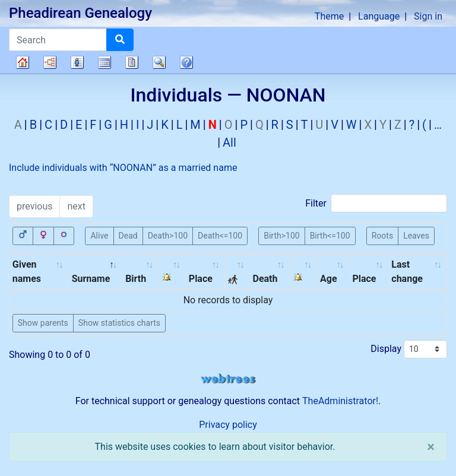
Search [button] (159, 62)
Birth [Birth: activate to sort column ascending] (136, 279)
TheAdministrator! (340, 401)
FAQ (186, 62)
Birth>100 (281, 235)
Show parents (43, 323)
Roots (382, 235)
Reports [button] (132, 62)
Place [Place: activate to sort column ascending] (201, 279)
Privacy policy (228, 425)
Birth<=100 (330, 235)
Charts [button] (50, 62)
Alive (99, 235)
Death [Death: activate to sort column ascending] (265, 279)
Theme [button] (329, 16)
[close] (431, 447)
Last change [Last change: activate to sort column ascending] (407, 272)
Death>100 (168, 235)
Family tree (23, 62)
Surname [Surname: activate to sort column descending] (91, 279)
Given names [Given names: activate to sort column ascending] (27, 272)
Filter (376, 203)
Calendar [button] (104, 62)
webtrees (228, 379)
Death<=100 (220, 235)
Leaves (416, 235)
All (229, 142)
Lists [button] (77, 62)
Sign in (428, 16)
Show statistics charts (119, 323)
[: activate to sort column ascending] (172, 272)
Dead (128, 235)
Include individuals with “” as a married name (123, 168)
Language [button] (379, 16)
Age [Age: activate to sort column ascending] (329, 279)
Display (409, 349)
